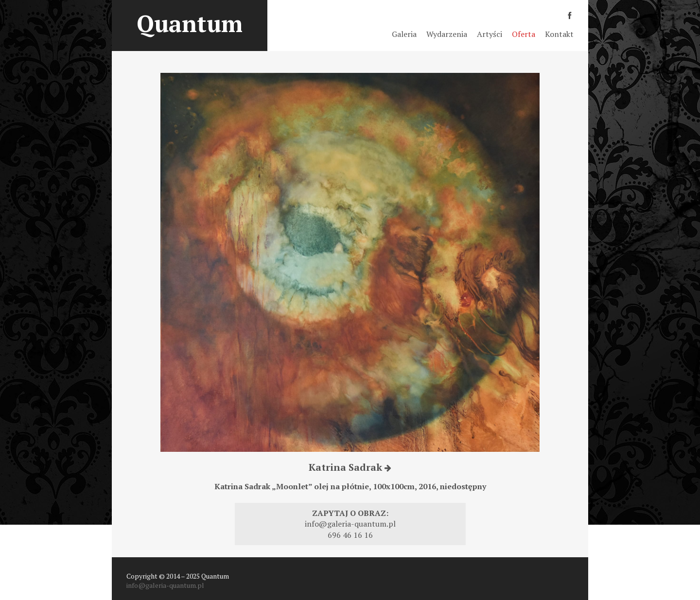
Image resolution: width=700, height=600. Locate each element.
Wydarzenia (447, 34)
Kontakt (559, 34)
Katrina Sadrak (350, 467)
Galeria (404, 34)
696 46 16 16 (350, 535)
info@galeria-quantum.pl (350, 524)
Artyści (490, 34)
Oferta (524, 34)
